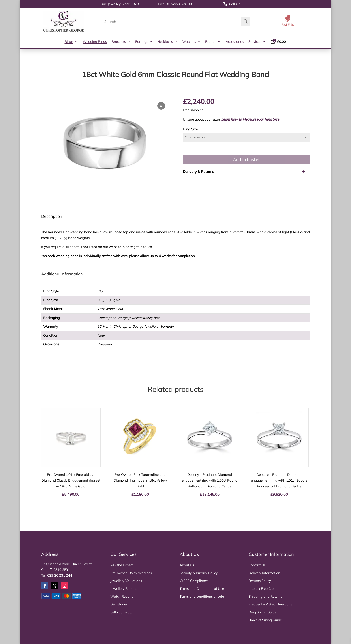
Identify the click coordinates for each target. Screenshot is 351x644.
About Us (187, 565)
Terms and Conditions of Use (202, 589)
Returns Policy (260, 581)
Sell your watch (122, 612)
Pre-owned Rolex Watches (131, 573)
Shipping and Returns (265, 596)
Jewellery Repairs (124, 589)
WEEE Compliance (194, 581)
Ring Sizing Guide (263, 612)
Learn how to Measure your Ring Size (250, 119)
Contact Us (257, 565)
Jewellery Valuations (126, 581)
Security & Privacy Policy (199, 573)
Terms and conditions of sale (202, 596)
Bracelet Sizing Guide (265, 620)
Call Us (232, 4)
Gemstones (119, 604)
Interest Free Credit (263, 589)
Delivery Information (264, 573)
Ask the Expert (122, 565)
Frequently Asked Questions (270, 604)
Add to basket (246, 160)
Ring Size (190, 129)
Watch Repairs (122, 596)
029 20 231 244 (60, 575)
